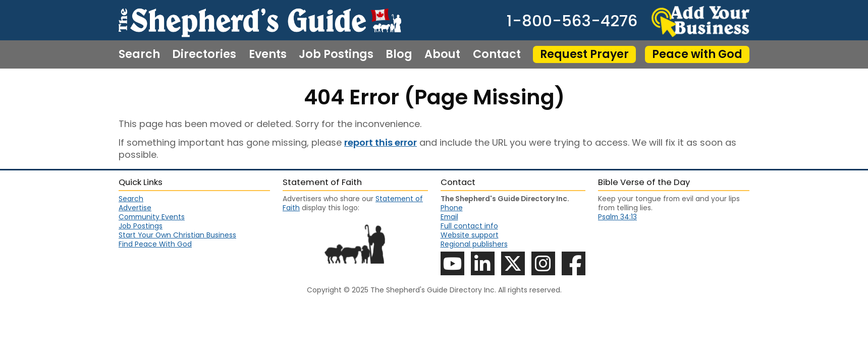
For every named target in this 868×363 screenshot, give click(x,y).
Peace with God (697, 54)
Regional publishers (474, 244)
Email (449, 217)
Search (139, 54)
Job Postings (336, 54)
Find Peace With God (155, 244)
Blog (399, 54)
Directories (204, 54)
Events (268, 54)
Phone (452, 208)
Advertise (135, 208)
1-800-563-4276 (572, 21)
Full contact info (469, 226)
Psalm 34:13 (617, 217)
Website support (470, 235)
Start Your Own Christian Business (177, 235)
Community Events (152, 217)
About (442, 54)
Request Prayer (584, 54)
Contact (497, 54)
